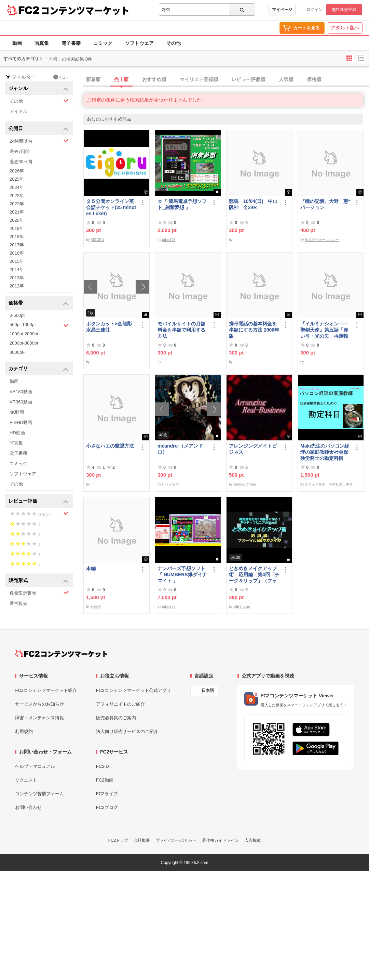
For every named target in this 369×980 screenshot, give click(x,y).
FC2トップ (118, 840)
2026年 (17, 171)
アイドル (18, 111)
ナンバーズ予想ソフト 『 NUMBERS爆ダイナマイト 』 (183, 575)
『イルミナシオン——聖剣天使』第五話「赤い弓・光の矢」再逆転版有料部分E (324, 330)
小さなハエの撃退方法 (110, 446)
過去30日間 (21, 162)
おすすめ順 (154, 79)
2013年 (17, 278)
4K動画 (17, 412)
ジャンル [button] (38, 89)
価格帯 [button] (38, 303)
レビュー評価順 (248, 79)
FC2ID (102, 766)
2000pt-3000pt (24, 343)
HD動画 (17, 433)
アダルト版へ (345, 28)
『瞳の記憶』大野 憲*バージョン (325, 204)
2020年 (17, 220)
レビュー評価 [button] (38, 501)
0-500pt (17, 315)
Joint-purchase (245, 484)
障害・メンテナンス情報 (39, 718)
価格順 (314, 79)
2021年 (17, 212)
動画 (17, 43)
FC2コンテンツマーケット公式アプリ (134, 690)
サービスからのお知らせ (39, 704)
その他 (174, 43)
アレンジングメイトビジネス (253, 449)
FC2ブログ (107, 807)
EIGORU (97, 240)
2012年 (17, 286)
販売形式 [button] (38, 581)
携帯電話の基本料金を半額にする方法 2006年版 (254, 330)
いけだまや (170, 484)
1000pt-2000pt (24, 334)
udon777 (169, 240)
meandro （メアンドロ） (180, 449)
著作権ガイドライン (220, 840)
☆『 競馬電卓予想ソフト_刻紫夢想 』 (182, 204)
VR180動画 (21, 392)
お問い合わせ (28, 807)
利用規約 (24, 731)
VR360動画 (21, 402)
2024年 (17, 187)
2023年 (17, 196)
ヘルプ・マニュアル (35, 766)
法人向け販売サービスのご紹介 (127, 731)
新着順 (93, 79)
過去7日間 (20, 151)
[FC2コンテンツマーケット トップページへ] (61, 654)
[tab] (226, 80)
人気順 (286, 79)
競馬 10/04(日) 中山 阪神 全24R (254, 204)
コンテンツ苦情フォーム (39, 794)
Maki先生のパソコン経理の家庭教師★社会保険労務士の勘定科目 (325, 452)
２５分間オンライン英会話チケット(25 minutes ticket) (111, 207)
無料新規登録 (344, 10)
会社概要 (142, 840)
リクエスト (26, 780)
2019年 (17, 228)
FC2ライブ (107, 794)
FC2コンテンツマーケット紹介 (46, 690)
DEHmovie (242, 607)
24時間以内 (39, 141)
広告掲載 (252, 840)
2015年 (17, 261)
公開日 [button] (38, 129)
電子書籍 (71, 43)
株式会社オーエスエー (322, 240)
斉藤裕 (96, 607)
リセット (63, 77)
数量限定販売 (39, 593)
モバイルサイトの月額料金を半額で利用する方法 (181, 330)
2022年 (17, 204)
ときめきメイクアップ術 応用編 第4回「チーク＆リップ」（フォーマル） (254, 575)
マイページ (282, 10)
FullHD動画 (21, 422)
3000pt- (17, 352)
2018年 (17, 237)
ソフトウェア (139, 43)
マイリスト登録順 (199, 79)
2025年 (17, 179)
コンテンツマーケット (85, 10)
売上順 (121, 79)
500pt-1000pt (39, 325)
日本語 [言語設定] (208, 691)
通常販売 (18, 603)
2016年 (17, 253)
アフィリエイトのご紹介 (120, 704)
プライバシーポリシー (176, 840)
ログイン (314, 10)
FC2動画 (105, 780)
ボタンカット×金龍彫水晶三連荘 (109, 327)
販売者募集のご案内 (116, 718)
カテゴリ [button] (38, 369)
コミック (103, 43)
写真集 (42, 43)
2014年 (17, 269)
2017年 (17, 245)
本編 (91, 568)
